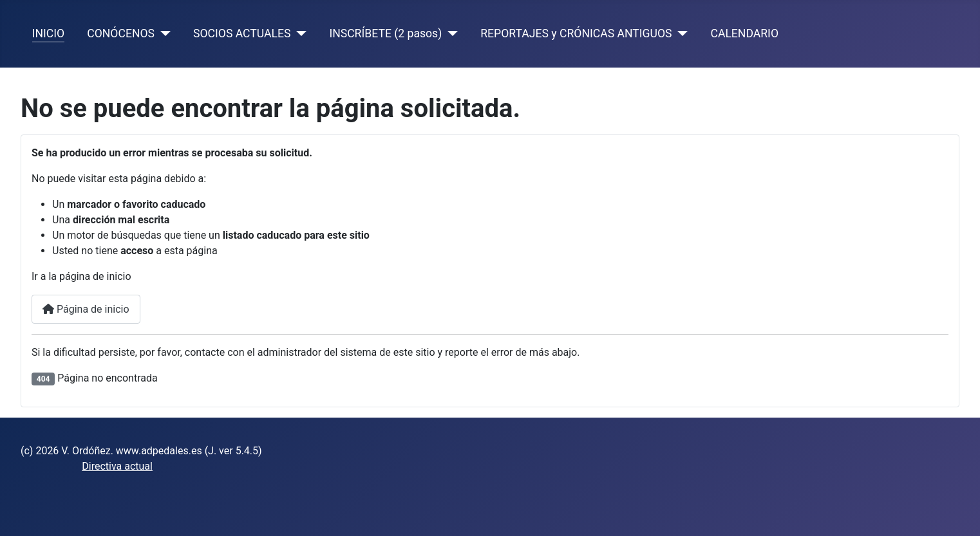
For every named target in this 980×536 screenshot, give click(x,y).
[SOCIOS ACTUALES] (298, 33)
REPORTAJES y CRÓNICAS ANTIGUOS (576, 33)
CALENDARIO (744, 33)
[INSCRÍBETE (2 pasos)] (450, 33)
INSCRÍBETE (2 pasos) (385, 33)
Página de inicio (86, 309)
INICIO (48, 33)
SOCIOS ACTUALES (242, 33)
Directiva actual (117, 466)
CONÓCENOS (121, 33)
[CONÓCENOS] (163, 33)
